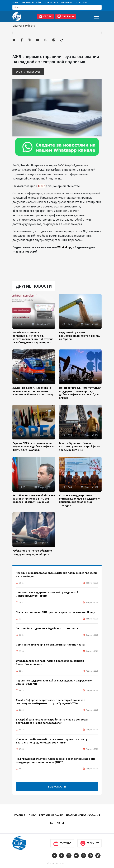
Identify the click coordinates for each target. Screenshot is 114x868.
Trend (41, 186)
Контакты (81, 3)
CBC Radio (66, 16)
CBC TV (45, 16)
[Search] (57, 7)
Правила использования (59, 3)
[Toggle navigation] (97, 16)
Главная (20, 815)
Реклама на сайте (32, 3)
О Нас (16, 3)
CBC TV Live (62, 843)
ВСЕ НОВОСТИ (57, 786)
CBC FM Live (89, 843)
